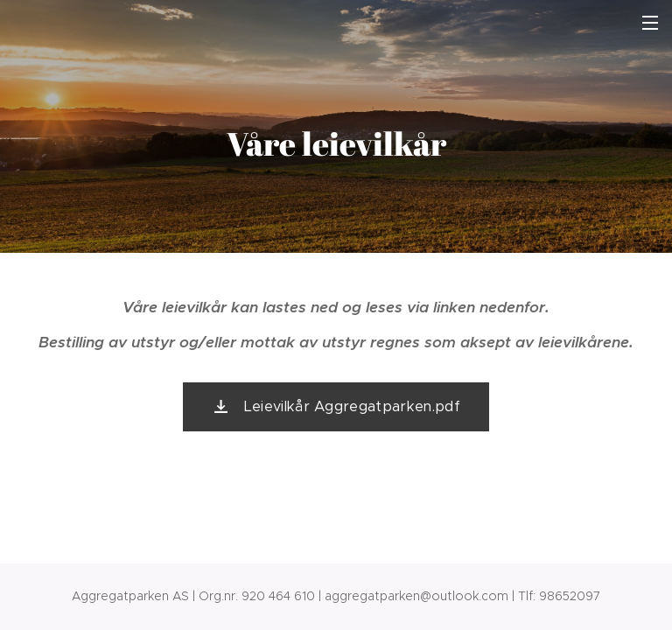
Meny (650, 23)
